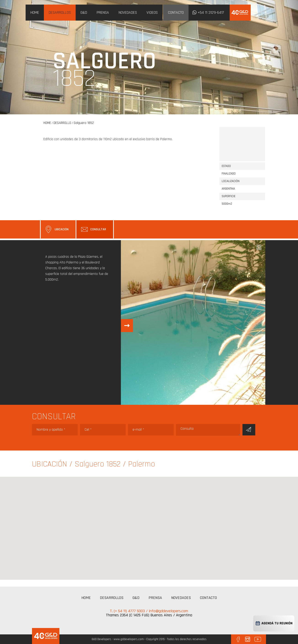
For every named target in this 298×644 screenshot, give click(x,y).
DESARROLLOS (60, 12)
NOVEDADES (128, 12)
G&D (84, 12)
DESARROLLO (62, 123)
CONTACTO (176, 12)
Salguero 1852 (84, 123)
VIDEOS (152, 12)
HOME (35, 12)
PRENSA (103, 12)
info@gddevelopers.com (168, 611)
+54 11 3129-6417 (211, 12)
